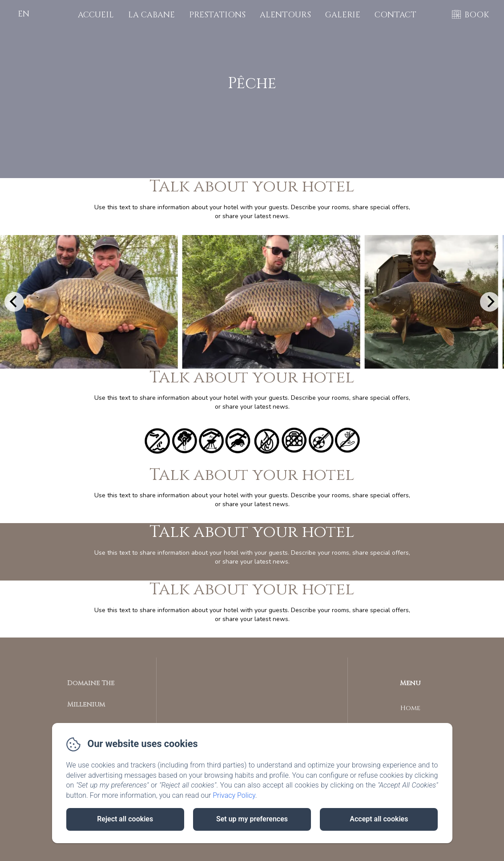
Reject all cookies (125, 819)
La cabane (151, 15)
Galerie (343, 15)
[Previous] (14, 302)
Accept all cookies (379, 819)
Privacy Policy (234, 795)
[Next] (490, 302)
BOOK (477, 15)
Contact (395, 15)
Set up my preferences (252, 819)
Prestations (217, 15)
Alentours (285, 15)
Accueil (96, 15)
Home (410, 708)
